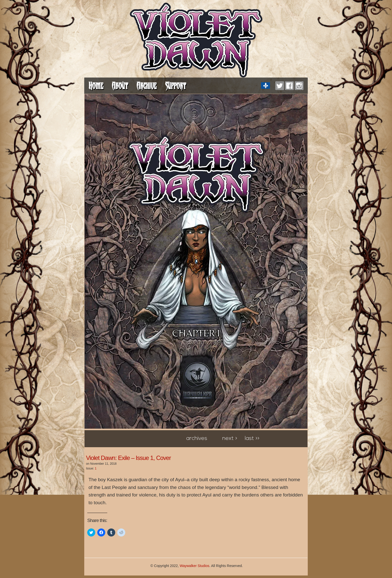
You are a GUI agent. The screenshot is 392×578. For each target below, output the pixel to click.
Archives (197, 439)
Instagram (299, 86)
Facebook (289, 86)
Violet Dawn (196, 40)
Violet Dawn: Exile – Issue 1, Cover (128, 458)
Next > (230, 439)
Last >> (252, 439)
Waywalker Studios (195, 566)
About (120, 86)
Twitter (280, 86)
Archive (146, 86)
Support (175, 86)
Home (96, 86)
